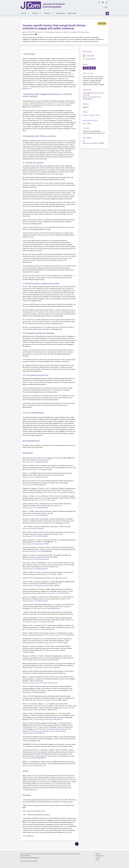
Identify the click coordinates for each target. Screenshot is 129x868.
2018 (24, 149)
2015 (24, 73)
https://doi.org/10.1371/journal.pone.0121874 (36, 586)
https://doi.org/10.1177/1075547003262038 (57, 593)
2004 (56, 79)
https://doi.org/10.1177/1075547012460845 (35, 536)
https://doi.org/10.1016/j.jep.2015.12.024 (34, 766)
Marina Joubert (28, 34)
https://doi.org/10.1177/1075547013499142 (35, 601)
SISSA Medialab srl (34, 858)
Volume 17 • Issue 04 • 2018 (91, 115)
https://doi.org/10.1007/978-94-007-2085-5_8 (49, 719)
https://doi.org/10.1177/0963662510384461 (40, 470)
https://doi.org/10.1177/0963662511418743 (35, 477)
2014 (64, 63)
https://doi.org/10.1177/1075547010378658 (35, 508)
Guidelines (49, 13)
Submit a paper (72, 13)
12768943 (59, 574)
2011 (32, 69)
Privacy (98, 854)
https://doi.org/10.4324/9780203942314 (49, 609)
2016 (24, 65)
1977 (65, 141)
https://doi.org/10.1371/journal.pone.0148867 (36, 544)
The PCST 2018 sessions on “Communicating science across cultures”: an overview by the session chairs (58, 32)
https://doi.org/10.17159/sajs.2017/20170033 (41, 622)
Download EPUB (90, 59)
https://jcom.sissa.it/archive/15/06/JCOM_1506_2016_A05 (40, 683)
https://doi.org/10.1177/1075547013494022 (55, 643)
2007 (33, 119)
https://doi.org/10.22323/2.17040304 (93, 143)
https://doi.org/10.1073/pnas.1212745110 (45, 700)
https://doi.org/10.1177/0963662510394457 (35, 462)
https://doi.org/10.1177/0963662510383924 (42, 629)
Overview (25, 13)
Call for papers (61, 13)
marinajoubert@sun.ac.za (30, 790)
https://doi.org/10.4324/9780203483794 (34, 485)
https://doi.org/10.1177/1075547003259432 (62, 635)
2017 (40, 107)
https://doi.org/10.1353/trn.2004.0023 (49, 668)
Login (106, 7)
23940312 (65, 700)
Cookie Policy (100, 856)
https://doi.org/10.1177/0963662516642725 (35, 569)
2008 (39, 63)
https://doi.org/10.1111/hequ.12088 (45, 500)
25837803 (57, 586)
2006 (48, 67)
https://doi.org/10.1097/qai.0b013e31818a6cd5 (62, 492)
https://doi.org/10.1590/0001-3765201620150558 (44, 660)
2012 (48, 63)
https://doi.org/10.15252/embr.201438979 (35, 710)
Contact (98, 858)
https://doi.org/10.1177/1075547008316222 (35, 515)
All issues (37, 13)
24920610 (54, 710)
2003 (61, 87)
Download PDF (90, 56)
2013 (56, 63)
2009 (71, 67)
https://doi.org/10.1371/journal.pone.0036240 (36, 559)
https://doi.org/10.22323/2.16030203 (33, 529)
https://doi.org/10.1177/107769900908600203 (39, 551)
